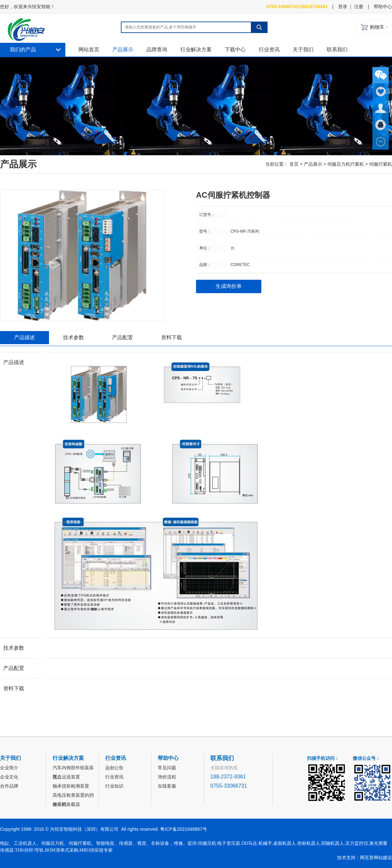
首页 (294, 164)
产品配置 (122, 337)
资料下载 (171, 337)
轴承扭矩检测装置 (71, 786)
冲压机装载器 (66, 804)
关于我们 (303, 50)
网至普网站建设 (376, 858)
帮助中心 (383, 7)
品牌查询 (157, 50)
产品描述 (24, 337)
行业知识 (114, 786)
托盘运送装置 (66, 777)
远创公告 (114, 768)
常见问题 (167, 768)
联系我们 (337, 50)
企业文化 (9, 777)
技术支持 (346, 858)
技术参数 (73, 337)
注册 (359, 7)
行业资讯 (269, 50)
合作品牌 (9, 786)
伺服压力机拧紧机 (346, 164)
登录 (343, 7)
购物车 (377, 27)
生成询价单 (229, 286)
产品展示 (123, 50)
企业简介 (9, 768)
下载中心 (235, 50)
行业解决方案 (196, 50)
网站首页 (89, 50)
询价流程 (167, 777)
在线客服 (167, 786)
